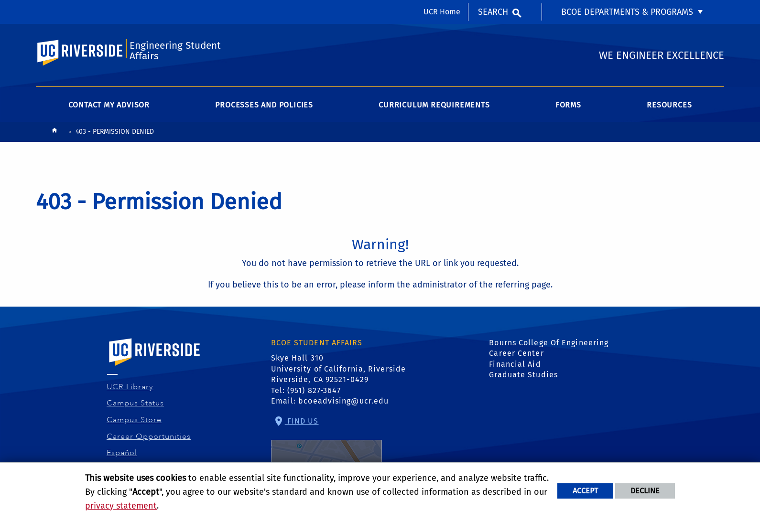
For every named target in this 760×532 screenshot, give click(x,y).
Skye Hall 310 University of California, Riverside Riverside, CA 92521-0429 (339, 369)
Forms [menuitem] (568, 105)
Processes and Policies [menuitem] (264, 105)
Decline (645, 491)
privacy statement (121, 506)
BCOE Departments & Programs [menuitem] (627, 12)
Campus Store (134, 420)
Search (493, 12)
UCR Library (130, 387)
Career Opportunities (149, 436)
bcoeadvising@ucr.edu (343, 401)
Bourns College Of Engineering (549, 343)
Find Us (326, 448)
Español (122, 453)
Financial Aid (515, 364)
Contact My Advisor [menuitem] (109, 105)
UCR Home (442, 12)
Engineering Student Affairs (175, 51)
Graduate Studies (523, 375)
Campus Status (136, 403)
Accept (585, 491)
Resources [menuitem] (669, 105)
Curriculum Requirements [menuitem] (434, 105)
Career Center (516, 353)
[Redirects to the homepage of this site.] (54, 133)
